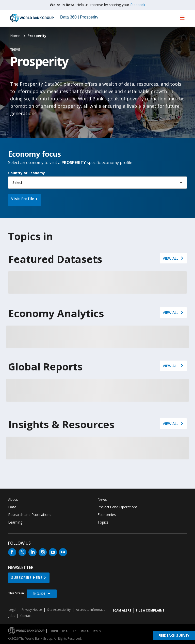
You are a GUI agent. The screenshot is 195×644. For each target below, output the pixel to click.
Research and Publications (30, 515)
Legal (12, 610)
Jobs (12, 616)
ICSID (97, 631)
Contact (26, 616)
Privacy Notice (32, 610)
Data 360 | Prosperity (79, 17)
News (102, 499)
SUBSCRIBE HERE (27, 577)
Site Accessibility (59, 610)
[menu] (182, 17)
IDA (65, 631)
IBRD (54, 631)
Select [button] (17, 182)
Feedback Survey (174, 635)
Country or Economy (27, 173)
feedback (138, 5)
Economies (107, 515)
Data (12, 507)
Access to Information (92, 610)
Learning (15, 522)
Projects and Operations (118, 507)
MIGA (85, 631)
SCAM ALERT (122, 610)
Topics (103, 522)
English (39, 594)
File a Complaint (150, 610)
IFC (74, 631)
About (13, 499)
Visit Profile (23, 199)
